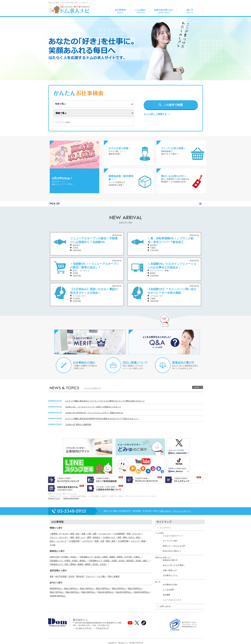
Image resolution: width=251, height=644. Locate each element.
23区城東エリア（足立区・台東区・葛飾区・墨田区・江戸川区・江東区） (110, 557)
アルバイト (90, 576)
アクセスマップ (102, 628)
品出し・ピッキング (58, 541)
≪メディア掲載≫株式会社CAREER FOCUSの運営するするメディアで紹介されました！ (102, 419)
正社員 (71, 576)
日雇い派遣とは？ (170, 570)
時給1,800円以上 (73, 592)
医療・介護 (99, 541)
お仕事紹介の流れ (84, 363)
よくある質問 (168, 590)
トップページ (165, 528)
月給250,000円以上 (142, 592)
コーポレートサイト (84, 628)
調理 (89, 537)
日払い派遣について (135, 363)
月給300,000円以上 (58, 596)
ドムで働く (102, 576)
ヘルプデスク (87, 541)
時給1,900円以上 (89, 592)
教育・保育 (111, 541)
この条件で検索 (173, 105)
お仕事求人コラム (170, 575)
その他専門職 (123, 541)
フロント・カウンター (59, 537)
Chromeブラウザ (54, 498)
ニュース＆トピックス (172, 600)
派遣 (52, 576)
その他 (52, 545)
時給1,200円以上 (71, 588)
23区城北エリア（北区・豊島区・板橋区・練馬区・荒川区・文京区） (79, 564)
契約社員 (80, 576)
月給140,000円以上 (106, 592)
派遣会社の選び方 (183, 363)
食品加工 (97, 537)
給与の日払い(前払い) (172, 551)
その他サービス (109, 537)
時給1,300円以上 (87, 588)
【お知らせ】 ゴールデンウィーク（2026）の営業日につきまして (93, 407)
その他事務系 (119, 534)
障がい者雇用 (114, 576)
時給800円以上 (56, 588)
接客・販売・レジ (78, 537)
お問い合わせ (165, 511)
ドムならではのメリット (173, 536)
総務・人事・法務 (89, 534)
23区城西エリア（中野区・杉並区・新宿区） (68, 561)
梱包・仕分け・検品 (131, 537)
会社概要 (166, 595)
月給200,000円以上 (123, 592)
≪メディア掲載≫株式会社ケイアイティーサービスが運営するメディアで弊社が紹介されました (105, 401)
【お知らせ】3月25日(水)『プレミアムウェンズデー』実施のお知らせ (94, 413)
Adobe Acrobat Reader (71, 498)
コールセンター (105, 534)
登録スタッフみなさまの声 (174, 546)
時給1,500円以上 (119, 588)
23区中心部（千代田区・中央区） (64, 557)
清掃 (119, 537)
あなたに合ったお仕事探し (174, 565)
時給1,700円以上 (57, 592)
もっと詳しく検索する (155, 114)
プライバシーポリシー (182, 511)
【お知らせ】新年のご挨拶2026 (78, 424)
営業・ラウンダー (134, 534)
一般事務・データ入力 (59, 534)
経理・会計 (75, 534)
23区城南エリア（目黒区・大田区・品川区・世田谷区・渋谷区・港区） (119, 561)
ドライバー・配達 (138, 541)
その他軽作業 (74, 541)
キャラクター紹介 (170, 541)
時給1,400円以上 (103, 588)
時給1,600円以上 (135, 588)
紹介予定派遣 (61, 576)
